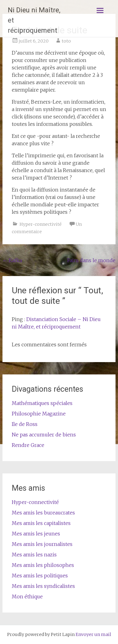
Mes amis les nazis (34, 555)
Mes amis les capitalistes (41, 523)
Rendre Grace (28, 445)
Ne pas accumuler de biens (44, 435)
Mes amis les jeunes (36, 534)
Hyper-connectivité (41, 224)
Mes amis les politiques (40, 576)
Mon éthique (27, 597)
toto (66, 41)
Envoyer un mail (93, 634)
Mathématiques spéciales (42, 403)
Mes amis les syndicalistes (43, 586)
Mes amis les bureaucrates (43, 513)
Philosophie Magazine (39, 414)
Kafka (12, 260)
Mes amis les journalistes (42, 544)
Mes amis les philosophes (43, 565)
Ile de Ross (25, 424)
